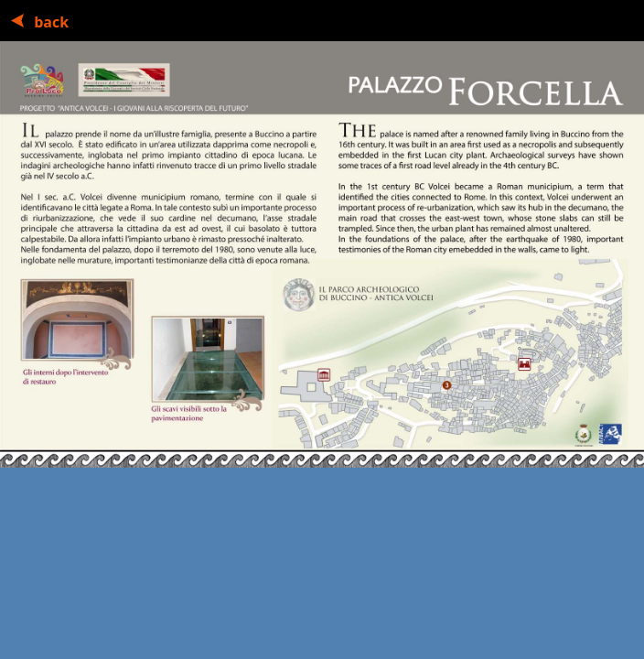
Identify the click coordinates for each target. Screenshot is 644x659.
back (49, 22)
